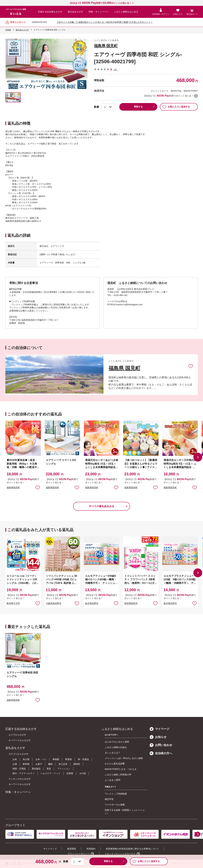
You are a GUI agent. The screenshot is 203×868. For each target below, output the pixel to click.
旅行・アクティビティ (24, 773)
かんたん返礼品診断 (115, 764)
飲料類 (26, 764)
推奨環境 (72, 849)
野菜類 (69, 759)
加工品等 (63, 764)
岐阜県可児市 (13, 603)
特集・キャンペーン (99, 12)
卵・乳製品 (83, 759)
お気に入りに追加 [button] (38, 487)
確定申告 (109, 799)
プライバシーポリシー (79, 854)
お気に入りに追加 (191, 366)
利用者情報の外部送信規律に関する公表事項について (132, 849)
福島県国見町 (13, 487)
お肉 (15, 759)
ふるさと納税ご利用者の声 (118, 775)
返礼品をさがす (75, 12)
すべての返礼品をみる (102, 506)
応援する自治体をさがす (50, 12)
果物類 (56, 759)
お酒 (15, 764)
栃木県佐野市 (92, 603)
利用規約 (91, 849)
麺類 (50, 764)
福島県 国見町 (106, 46)
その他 (82, 773)
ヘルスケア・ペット (50, 773)
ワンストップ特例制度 (116, 794)
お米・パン (41, 759)
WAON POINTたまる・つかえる (121, 769)
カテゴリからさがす (19, 754)
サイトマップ (50, 849)
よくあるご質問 (112, 780)
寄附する (138, 107)
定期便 (70, 773)
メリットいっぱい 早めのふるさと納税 (124, 758)
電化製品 (36, 769)
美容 (49, 769)
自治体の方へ (161, 753)
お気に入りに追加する (176, 107)
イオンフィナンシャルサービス (120, 854)
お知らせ (158, 737)
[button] (198, 457)
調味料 (77, 764)
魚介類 (26, 759)
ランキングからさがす (20, 779)
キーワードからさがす (20, 740)
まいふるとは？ (112, 753)
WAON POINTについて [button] (196, 96)
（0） (116, 70)
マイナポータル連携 (115, 805)
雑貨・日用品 (19, 769)
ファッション (64, 769)
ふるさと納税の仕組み (116, 747)
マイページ (159, 729)
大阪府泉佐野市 (54, 603)
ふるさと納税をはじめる (126, 12)
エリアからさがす (17, 735)
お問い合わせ (161, 745)
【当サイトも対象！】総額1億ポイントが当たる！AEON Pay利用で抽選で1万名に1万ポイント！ (105, 22)
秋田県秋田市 (131, 603)
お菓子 (39, 764)
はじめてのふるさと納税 (117, 742)
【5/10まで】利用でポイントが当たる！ (100, 3)
